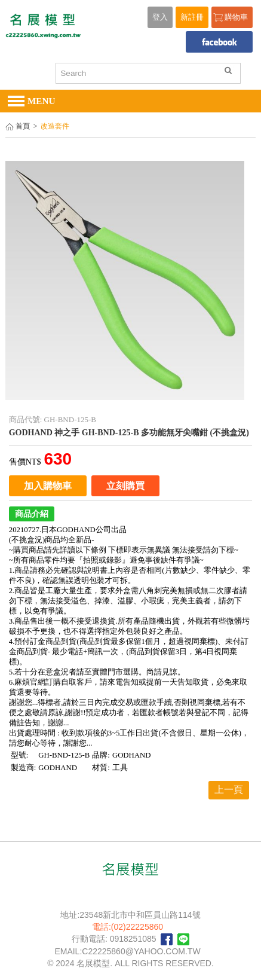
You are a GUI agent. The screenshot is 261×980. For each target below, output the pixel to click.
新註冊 (192, 17)
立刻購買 (125, 486)
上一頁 (229, 790)
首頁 (23, 126)
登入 (160, 17)
